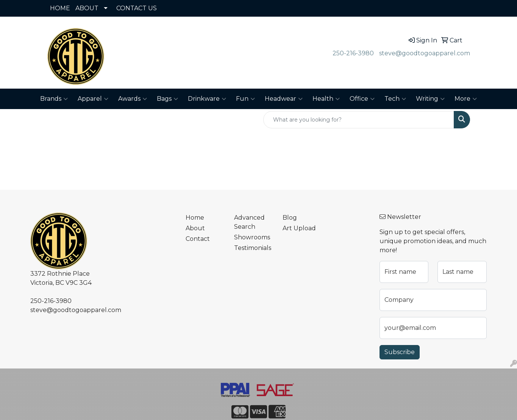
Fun (245, 99)
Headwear (284, 99)
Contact (198, 239)
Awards (133, 99)
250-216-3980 (353, 53)
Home (195, 218)
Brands (54, 99)
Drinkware (207, 99)
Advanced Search (249, 222)
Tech (395, 99)
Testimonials (253, 248)
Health (326, 99)
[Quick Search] (359, 120)
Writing (430, 99)
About (195, 228)
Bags (167, 99)
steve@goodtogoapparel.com (425, 53)
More (466, 99)
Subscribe (400, 352)
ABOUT (87, 8)
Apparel (93, 99)
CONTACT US (137, 8)
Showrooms (252, 237)
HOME (60, 8)
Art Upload (299, 228)
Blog (290, 218)
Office (362, 99)
